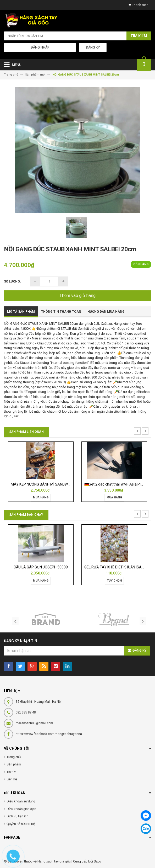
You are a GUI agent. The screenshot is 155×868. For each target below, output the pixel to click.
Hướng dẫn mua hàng (106, 312)
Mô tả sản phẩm (21, 312)
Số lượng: (12, 281)
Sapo (97, 861)
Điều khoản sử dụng (21, 801)
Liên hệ (12, 779)
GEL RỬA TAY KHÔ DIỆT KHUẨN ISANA (115, 567)
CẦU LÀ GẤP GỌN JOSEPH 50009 (41, 567)
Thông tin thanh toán (61, 312)
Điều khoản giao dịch (21, 809)
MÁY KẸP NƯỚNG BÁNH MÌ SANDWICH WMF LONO (52, 484)
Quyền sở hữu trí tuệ (21, 824)
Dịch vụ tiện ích (17, 816)
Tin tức (11, 772)
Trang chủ (14, 757)
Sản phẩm (14, 764)
